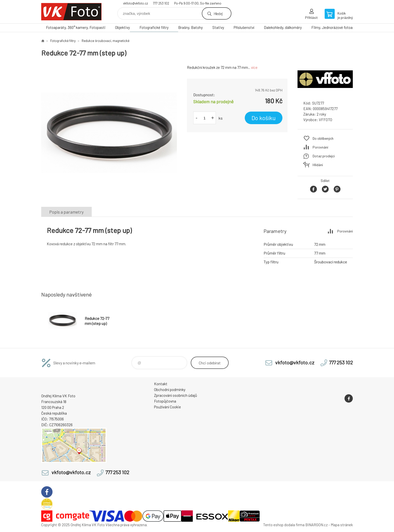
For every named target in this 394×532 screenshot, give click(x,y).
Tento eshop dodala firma (284, 525)
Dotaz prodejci (324, 156)
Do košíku (264, 118)
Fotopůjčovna (165, 401)
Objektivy (122, 27)
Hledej (218, 13)
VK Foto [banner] (71, 12)
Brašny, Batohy (190, 27)
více (254, 67)
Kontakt (161, 384)
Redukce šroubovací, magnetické (106, 41)
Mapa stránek (342, 525)
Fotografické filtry (154, 27)
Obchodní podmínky (170, 390)
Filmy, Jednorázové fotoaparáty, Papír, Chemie (349, 27)
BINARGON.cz (316, 525)
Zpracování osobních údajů (176, 395)
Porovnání (320, 147)
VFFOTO (326, 120)
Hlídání (318, 165)
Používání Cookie (167, 407)
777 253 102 (161, 3)
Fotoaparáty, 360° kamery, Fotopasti (76, 27)
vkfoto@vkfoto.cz (136, 3)
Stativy (218, 27)
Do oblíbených (323, 138)
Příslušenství (244, 27)
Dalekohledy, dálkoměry (283, 27)
